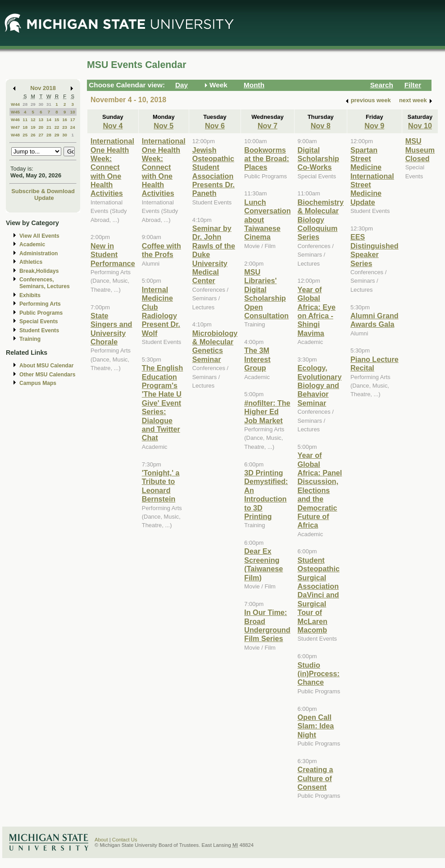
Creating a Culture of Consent (316, 778)
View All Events (39, 236)
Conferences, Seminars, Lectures (45, 283)
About (101, 840)
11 (25, 120)
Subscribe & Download (43, 191)
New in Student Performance (113, 255)
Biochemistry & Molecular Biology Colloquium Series (321, 220)
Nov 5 (163, 126)
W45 (15, 112)
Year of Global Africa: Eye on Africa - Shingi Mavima (317, 311)
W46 (15, 120)
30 (41, 104)
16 (65, 120)
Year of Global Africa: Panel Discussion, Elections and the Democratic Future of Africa (320, 490)
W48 (15, 135)
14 (49, 120)
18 (25, 127)
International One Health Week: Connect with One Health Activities (112, 167)
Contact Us (125, 840)
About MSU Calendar (46, 366)
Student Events (39, 330)
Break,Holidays (39, 271)
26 (33, 135)
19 (33, 127)
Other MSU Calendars (48, 375)
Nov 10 (420, 126)
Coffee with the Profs (161, 250)
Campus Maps (38, 383)
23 (65, 127)
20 (41, 127)
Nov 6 (215, 126)
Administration (39, 253)
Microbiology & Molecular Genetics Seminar (215, 346)
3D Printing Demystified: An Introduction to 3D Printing (266, 495)
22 (57, 127)
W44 (15, 104)
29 (33, 104)
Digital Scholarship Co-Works (318, 159)
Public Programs (41, 313)
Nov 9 (374, 126)
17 (73, 120)
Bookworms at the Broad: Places (267, 159)
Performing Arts (40, 304)
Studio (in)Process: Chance (319, 674)
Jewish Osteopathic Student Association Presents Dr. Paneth (213, 172)
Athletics (31, 262)
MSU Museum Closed (420, 150)
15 (57, 120)
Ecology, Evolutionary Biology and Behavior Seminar (320, 385)
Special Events (39, 321)
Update (44, 198)
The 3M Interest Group (257, 359)
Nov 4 (113, 126)
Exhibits (30, 295)
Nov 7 (268, 126)
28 (25, 104)
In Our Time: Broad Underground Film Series (267, 625)
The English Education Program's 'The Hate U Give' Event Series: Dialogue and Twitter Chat (163, 403)
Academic (32, 244)
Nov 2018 (43, 88)
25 (25, 135)
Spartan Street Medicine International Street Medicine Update (372, 176)
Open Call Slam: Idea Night (316, 726)
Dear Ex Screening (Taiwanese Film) (263, 564)
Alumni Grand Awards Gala (375, 320)
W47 (15, 127)
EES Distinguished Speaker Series (375, 250)
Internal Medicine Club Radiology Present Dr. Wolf (161, 311)
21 (49, 127)
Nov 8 (321, 126)
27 (41, 135)
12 (33, 120)
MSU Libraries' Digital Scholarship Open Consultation (266, 294)
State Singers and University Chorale (111, 329)
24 (73, 127)
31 (49, 104)
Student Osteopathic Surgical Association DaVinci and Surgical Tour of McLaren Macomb (319, 595)
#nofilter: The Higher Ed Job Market (267, 412)
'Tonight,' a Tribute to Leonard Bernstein (161, 486)
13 (41, 120)
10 (73, 112)
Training (30, 339)
